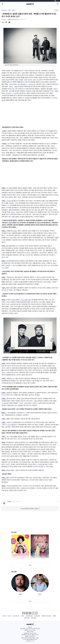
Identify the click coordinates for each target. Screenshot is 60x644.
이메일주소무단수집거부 (46, 616)
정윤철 (21, 80)
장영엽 (4, 19)
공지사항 (4, 616)
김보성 (11, 87)
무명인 (8, 265)
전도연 (11, 91)
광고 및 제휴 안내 (16, 616)
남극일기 (8, 93)
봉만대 (8, 80)
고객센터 (22, 616)
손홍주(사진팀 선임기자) (13, 19)
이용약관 (54, 616)
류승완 (14, 300)
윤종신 (15, 231)
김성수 (55, 263)
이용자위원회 (33, 618)
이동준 (16, 87)
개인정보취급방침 (29, 616)
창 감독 (39, 80)
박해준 (8, 373)
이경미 (26, 80)
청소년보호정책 (37, 616)
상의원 (31, 84)
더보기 (30, 565)
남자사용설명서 (22, 84)
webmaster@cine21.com (32, 639)
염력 (17, 470)
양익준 (30, 80)
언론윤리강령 (27, 618)
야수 (14, 265)
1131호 (56, 10)
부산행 (40, 464)
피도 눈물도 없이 (26, 300)
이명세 (3, 80)
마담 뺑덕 (16, 93)
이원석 (35, 80)
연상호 (30, 464)
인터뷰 (13, 10)
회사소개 (9, 616)
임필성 (17, 80)
